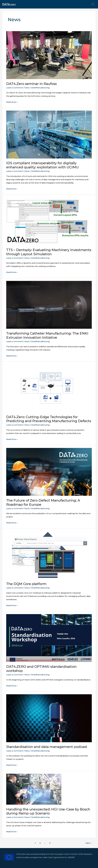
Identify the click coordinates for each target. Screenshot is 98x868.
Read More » (12, 102)
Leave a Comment (15, 88)
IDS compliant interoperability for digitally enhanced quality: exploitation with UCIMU (43, 165)
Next (89, 843)
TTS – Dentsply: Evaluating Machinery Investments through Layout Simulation (49, 252)
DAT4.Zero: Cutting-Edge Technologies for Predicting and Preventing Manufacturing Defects (49, 419)
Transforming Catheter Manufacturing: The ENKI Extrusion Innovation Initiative (47, 335)
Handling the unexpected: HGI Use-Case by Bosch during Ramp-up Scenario (48, 811)
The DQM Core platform (27, 584)
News (27, 88)
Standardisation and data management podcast (47, 747)
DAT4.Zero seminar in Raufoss (31, 84)
